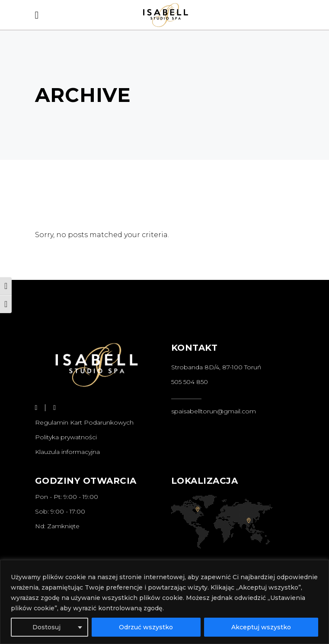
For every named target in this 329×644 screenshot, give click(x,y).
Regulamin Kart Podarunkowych (84, 422)
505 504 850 (190, 382)
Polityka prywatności (66, 437)
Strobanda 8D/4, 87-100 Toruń (216, 367)
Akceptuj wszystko (261, 627)
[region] (164, 602)
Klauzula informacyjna (67, 452)
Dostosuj (46, 627)
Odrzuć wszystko (146, 627)
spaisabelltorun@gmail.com (214, 411)
